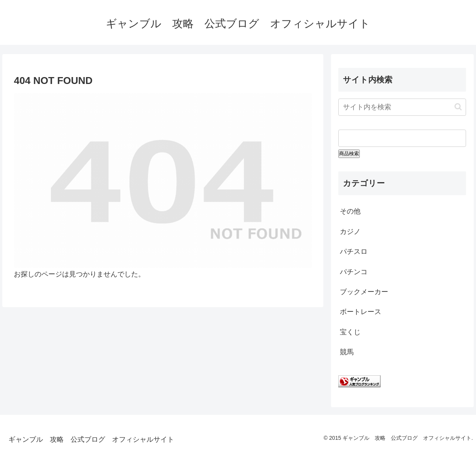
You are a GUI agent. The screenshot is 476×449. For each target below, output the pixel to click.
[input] (402, 107)
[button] (458, 107)
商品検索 (349, 154)
